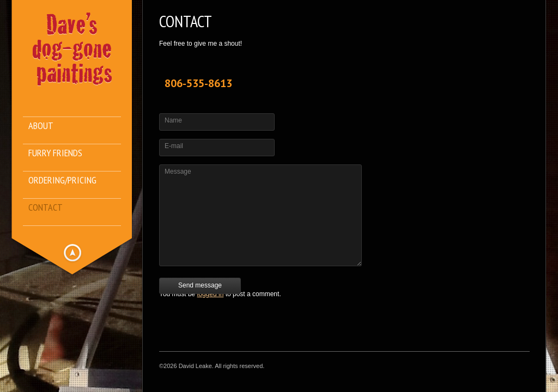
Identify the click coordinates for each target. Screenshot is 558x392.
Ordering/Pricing (62, 180)
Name (173, 120)
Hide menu (72, 253)
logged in (211, 294)
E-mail (174, 146)
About (41, 126)
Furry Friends (55, 153)
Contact (46, 208)
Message (178, 171)
